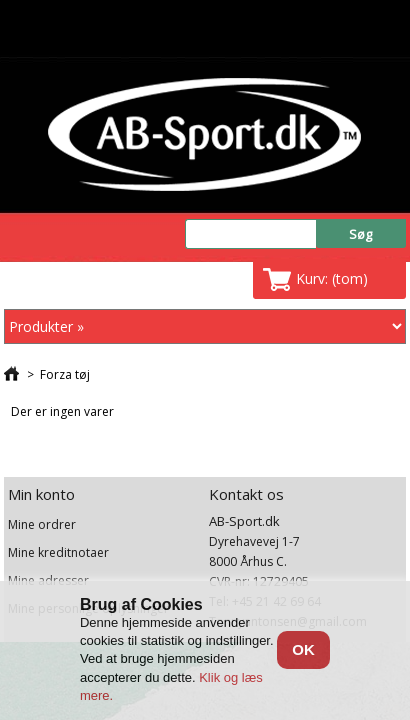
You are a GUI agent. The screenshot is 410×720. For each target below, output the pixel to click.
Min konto (41, 494)
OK (303, 649)
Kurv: (332, 278)
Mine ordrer (42, 525)
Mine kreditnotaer (58, 553)
